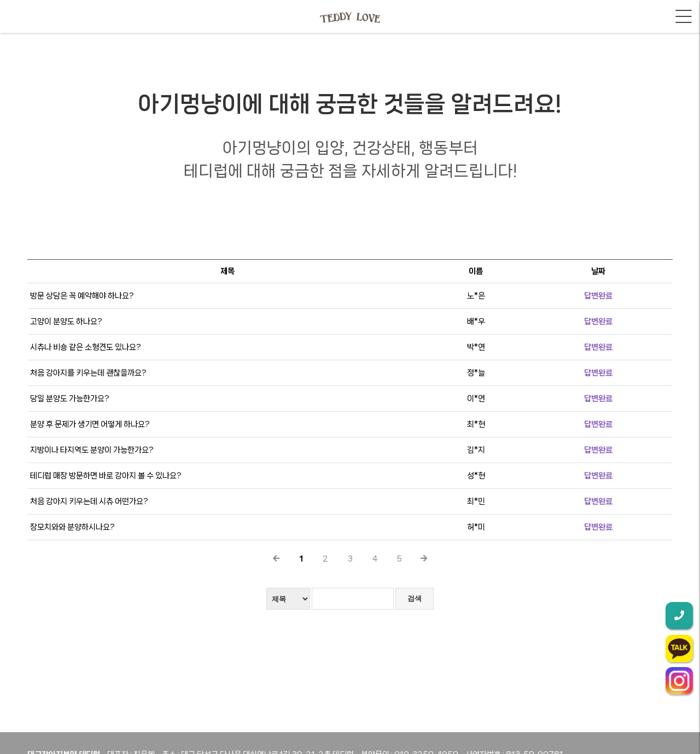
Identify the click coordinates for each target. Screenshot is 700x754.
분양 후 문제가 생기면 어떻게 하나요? (90, 424)
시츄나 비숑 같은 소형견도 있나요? (86, 347)
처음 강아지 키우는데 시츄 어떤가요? (89, 501)
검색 (415, 598)
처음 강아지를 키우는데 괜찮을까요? (88, 373)
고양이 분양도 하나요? (66, 322)
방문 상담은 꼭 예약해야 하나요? (82, 296)
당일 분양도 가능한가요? (70, 399)
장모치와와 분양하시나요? (72, 527)
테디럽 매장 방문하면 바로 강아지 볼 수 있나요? (106, 476)
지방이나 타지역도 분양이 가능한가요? (92, 450)
